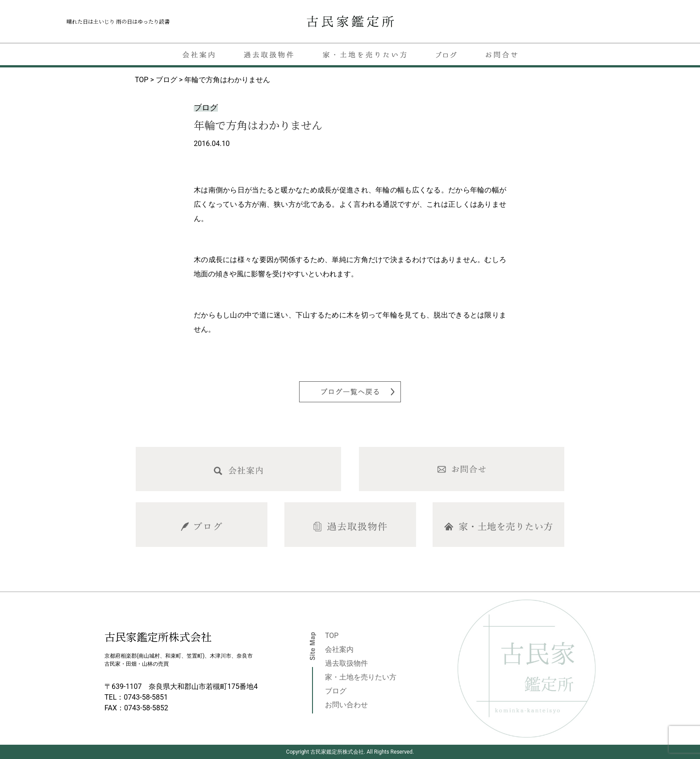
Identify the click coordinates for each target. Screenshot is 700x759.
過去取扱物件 (346, 663)
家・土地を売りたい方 (361, 677)
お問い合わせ (346, 705)
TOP (332, 636)
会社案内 (339, 649)
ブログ (336, 691)
